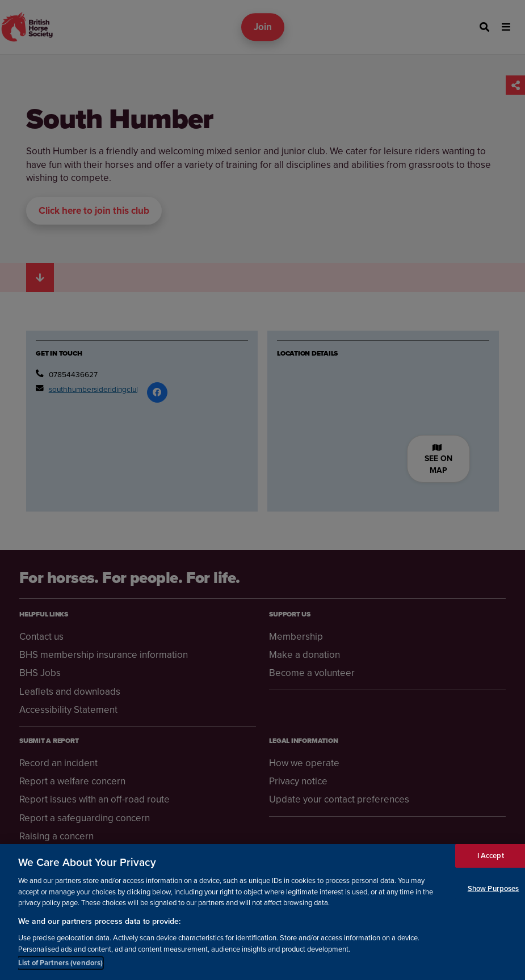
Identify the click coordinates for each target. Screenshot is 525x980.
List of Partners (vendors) (60, 963)
